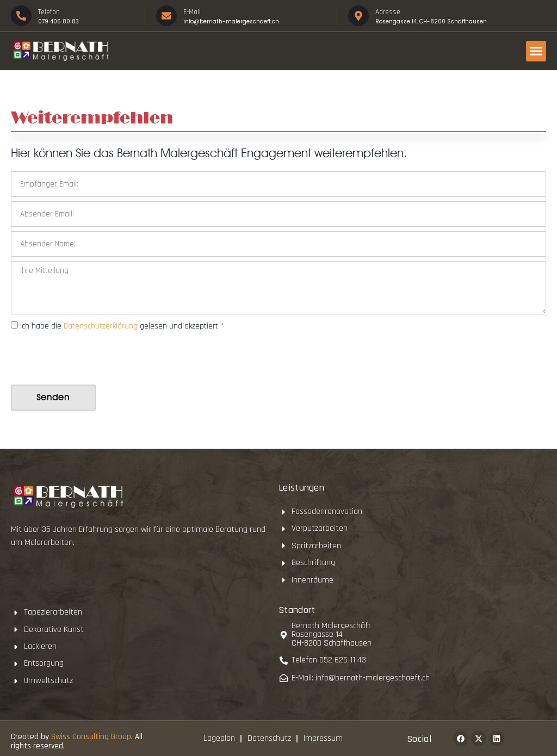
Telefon (49, 12)
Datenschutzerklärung (102, 326)
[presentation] (94, 359)
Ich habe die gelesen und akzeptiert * (122, 326)
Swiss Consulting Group (91, 737)
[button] (536, 51)
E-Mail (192, 12)
